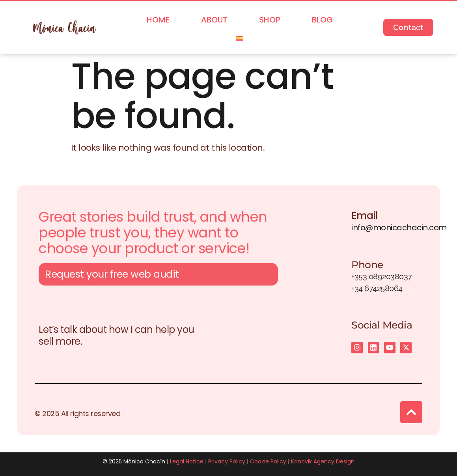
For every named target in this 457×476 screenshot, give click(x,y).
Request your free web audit (112, 276)
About (214, 20)
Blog (322, 20)
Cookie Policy (268, 461)
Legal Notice (187, 461)
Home (158, 20)
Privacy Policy (227, 461)
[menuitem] (240, 38)
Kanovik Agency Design (323, 461)
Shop (270, 20)
